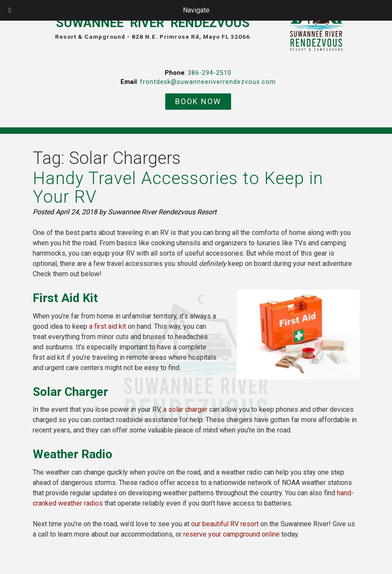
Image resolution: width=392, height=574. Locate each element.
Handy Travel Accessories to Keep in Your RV (178, 188)
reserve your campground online (231, 534)
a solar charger (185, 409)
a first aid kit (108, 326)
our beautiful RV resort (225, 524)
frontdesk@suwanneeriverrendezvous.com (208, 82)
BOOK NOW (198, 101)
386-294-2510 (210, 73)
